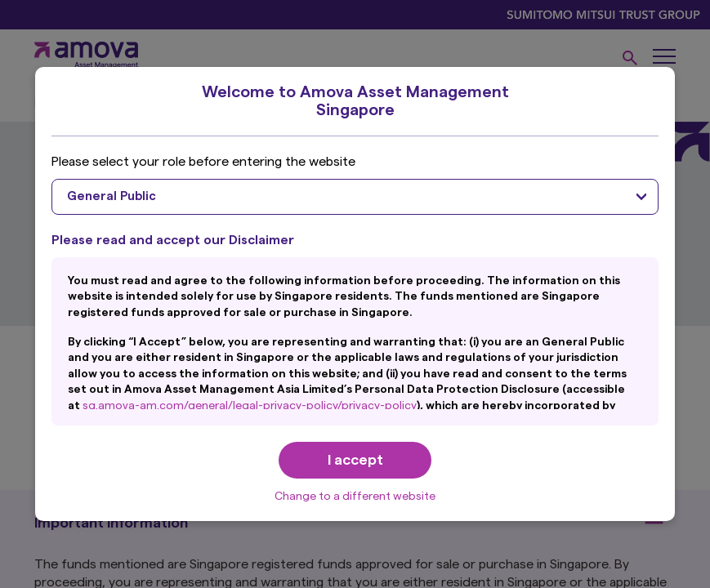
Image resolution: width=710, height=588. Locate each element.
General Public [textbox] (112, 196)
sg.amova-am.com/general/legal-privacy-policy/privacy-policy (250, 406)
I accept (355, 460)
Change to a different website (355, 497)
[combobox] (355, 197)
